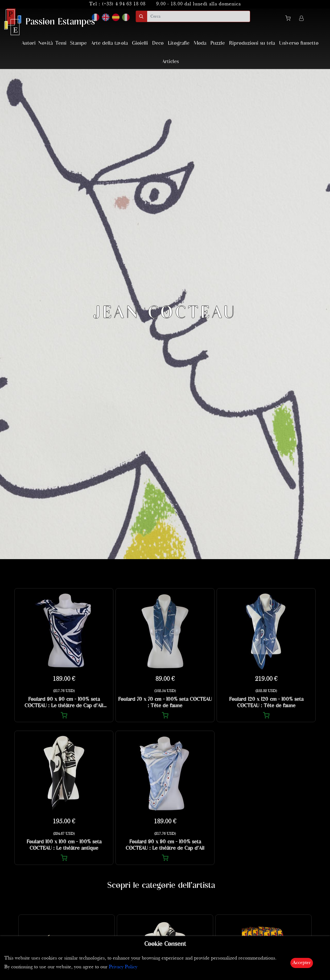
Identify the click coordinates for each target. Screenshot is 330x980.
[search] (199, 16)
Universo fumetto (299, 43)
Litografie (179, 43)
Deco (158, 43)
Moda (200, 43)
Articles (170, 62)
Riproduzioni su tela (252, 43)
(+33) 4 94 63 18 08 (124, 4)
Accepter (302, 963)
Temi (61, 43)
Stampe (78, 43)
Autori (29, 43)
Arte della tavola (109, 43)
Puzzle (218, 43)
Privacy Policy (123, 967)
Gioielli (140, 43)
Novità (46, 43)
